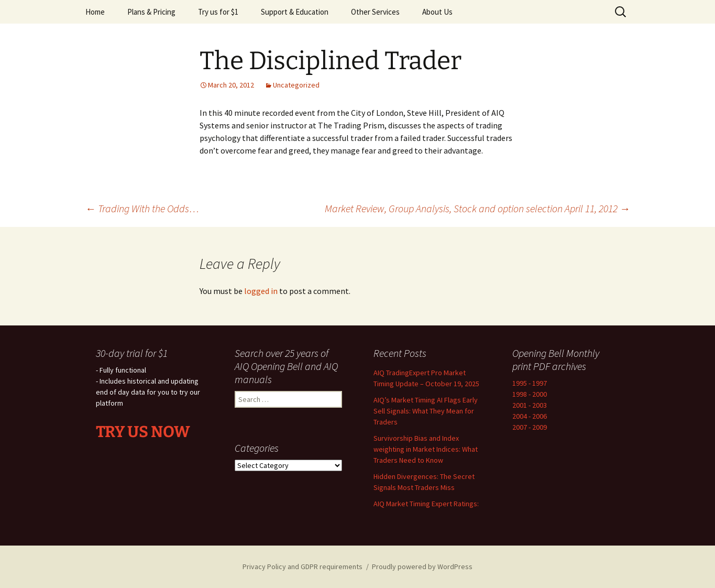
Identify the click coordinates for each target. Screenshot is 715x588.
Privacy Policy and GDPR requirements (302, 567)
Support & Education (295, 12)
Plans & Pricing (151, 12)
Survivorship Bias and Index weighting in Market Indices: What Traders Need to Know (426, 449)
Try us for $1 (218, 12)
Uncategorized (296, 85)
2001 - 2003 (530, 405)
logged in (261, 291)
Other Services (375, 12)
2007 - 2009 (530, 427)
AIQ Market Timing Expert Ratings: (426, 504)
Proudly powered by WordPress (422, 567)
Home (95, 12)
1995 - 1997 (530, 383)
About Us (437, 12)
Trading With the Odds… (142, 208)
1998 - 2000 (530, 394)
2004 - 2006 (530, 416)
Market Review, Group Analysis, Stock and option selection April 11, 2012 (477, 208)
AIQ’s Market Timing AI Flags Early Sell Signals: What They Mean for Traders (426, 411)
